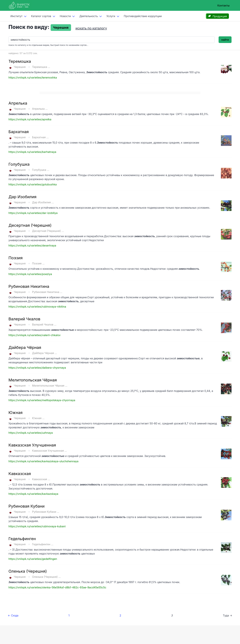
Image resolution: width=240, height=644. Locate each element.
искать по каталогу (91, 28)
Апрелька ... (40, 109)
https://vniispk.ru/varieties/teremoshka (33, 78)
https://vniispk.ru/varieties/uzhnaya (31, 433)
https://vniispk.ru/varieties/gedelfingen (33, 559)
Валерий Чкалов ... (44, 324)
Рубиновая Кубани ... (46, 512)
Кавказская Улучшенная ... (49, 451)
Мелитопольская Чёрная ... (50, 386)
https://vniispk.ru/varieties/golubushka (33, 184)
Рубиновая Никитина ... (47, 292)
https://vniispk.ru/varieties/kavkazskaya (33, 494)
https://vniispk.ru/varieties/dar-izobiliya (33, 213)
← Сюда (13, 615)
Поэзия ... (38, 263)
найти (225, 40)
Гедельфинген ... (43, 544)
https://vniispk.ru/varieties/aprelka (30, 119)
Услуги (111, 16)
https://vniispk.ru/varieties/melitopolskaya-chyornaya (42, 400)
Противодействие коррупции (143, 16)
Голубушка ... (41, 170)
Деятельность (89, 16)
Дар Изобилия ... (43, 202)
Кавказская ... (41, 479)
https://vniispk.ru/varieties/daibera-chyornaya (37, 368)
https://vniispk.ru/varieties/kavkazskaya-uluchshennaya (43, 461)
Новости (65, 16)
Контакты (223, 5)
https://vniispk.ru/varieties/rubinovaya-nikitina (37, 307)
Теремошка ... (41, 67)
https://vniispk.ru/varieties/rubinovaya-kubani (37, 526)
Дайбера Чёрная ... (44, 353)
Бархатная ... (40, 137)
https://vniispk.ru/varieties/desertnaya (32, 245)
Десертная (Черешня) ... (48, 231)
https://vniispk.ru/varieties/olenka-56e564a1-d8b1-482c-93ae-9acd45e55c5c (57, 587)
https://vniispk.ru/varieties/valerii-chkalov (35, 335)
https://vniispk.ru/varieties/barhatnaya (32, 152)
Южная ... (38, 418)
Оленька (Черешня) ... (46, 577)
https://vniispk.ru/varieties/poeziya (30, 274)
